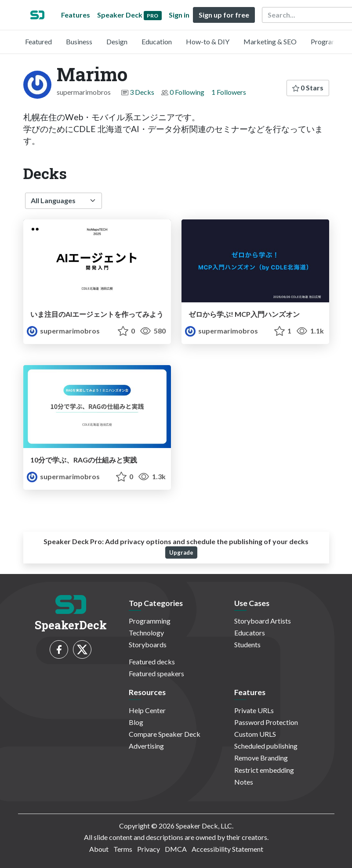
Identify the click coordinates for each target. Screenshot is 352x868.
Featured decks (152, 662)
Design (117, 41)
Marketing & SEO (270, 41)
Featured (38, 41)
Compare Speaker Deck (165, 734)
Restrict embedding (264, 770)
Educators (250, 633)
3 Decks (142, 92)
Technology (146, 633)
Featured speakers (156, 673)
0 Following (187, 92)
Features (76, 15)
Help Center (147, 710)
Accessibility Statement (227, 849)
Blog (136, 722)
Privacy (149, 849)
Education (157, 41)
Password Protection (266, 722)
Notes (244, 782)
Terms (123, 849)
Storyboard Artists (263, 621)
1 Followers (229, 92)
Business (79, 41)
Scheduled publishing (266, 746)
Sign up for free (224, 15)
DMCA (176, 849)
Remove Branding (261, 758)
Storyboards (148, 644)
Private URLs (254, 710)
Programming (150, 621)
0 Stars (308, 88)
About (99, 849)
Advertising (146, 746)
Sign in (179, 15)
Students (247, 644)
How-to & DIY (208, 41)
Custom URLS (255, 734)
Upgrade (181, 552)
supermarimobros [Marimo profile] (63, 331)
